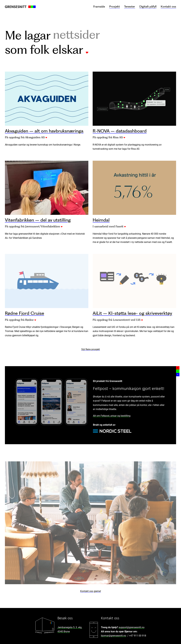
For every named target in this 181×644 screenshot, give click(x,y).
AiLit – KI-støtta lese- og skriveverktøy (132, 313)
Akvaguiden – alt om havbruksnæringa (44, 131)
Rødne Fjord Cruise (25, 313)
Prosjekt (115, 7)
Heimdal (101, 220)
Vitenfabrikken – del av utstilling (38, 220)
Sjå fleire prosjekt (91, 349)
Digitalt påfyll (148, 7)
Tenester (130, 7)
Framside (99, 7)
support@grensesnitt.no (132, 627)
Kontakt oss (168, 7)
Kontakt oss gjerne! (91, 591)
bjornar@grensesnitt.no (114, 636)
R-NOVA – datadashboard (120, 131)
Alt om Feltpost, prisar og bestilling (112, 416)
